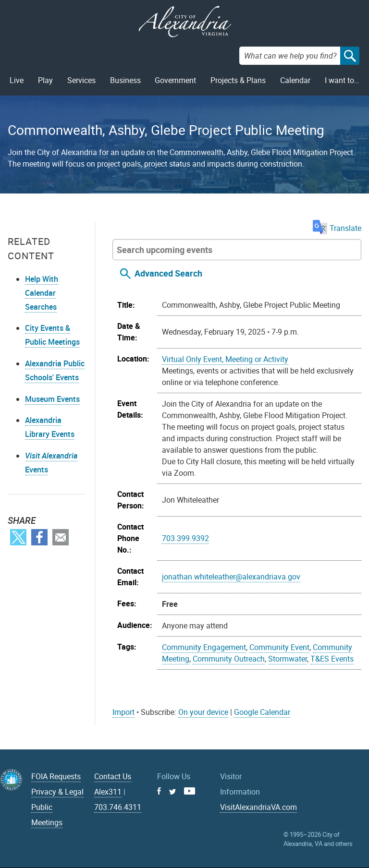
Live (17, 80)
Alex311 (108, 792)
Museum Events (52, 399)
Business (125, 80)
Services (81, 80)
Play (45, 80)
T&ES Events (332, 659)
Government (175, 80)
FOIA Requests (56, 776)
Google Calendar (262, 712)
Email (61, 537)
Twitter (18, 537)
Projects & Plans (238, 80)
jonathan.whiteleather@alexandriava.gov (231, 577)
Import (123, 712)
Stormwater (288, 659)
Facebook (39, 537)
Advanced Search (168, 273)
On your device (203, 712)
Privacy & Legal (57, 792)
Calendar (295, 80)
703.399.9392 (185, 538)
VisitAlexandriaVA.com (258, 807)
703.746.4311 (118, 807)
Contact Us (113, 776)
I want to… (342, 80)
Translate (337, 228)
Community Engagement (204, 647)
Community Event (279, 647)
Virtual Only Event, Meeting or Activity (225, 359)
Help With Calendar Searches (42, 293)
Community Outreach (229, 659)
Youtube (190, 791)
